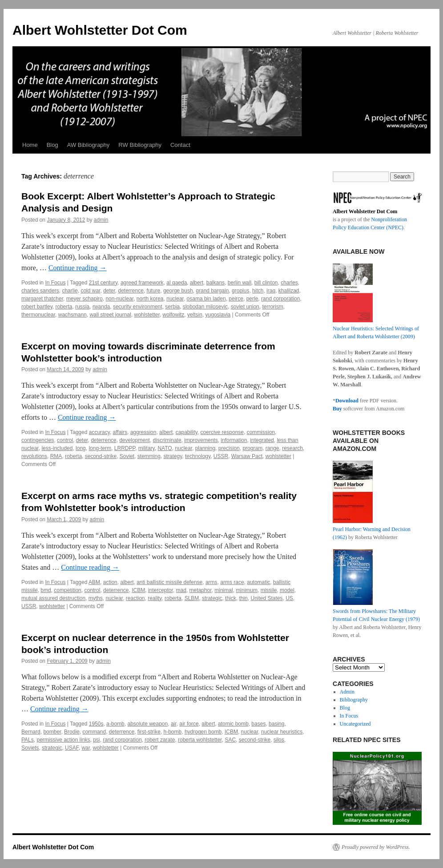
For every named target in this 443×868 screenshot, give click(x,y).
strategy (173, 456)
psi (96, 740)
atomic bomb (233, 724)
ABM (94, 582)
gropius (240, 291)
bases (258, 724)
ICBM (138, 590)
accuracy (99, 432)
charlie (70, 291)
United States (266, 598)
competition (67, 590)
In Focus (55, 283)
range (272, 448)
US (289, 598)
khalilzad (289, 291)
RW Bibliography (140, 145)
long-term (100, 448)
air (174, 724)
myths (96, 598)
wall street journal (110, 315)
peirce (236, 299)
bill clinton (266, 283)
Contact (180, 145)
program (252, 448)
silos (279, 740)
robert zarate (160, 740)
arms (211, 582)
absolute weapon (147, 724)
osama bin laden (206, 299)
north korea (150, 299)
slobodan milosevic (205, 307)
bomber (52, 732)
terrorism (272, 307)
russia (82, 307)
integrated (262, 440)
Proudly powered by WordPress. (376, 847)
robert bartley (37, 307)
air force (189, 724)
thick (231, 598)
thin (243, 598)
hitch (258, 291)
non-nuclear (119, 299)
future (154, 291)
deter (109, 291)
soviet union (245, 307)
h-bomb (173, 732)
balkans (215, 283)
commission (261, 432)
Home (30, 145)
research (292, 448)
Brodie (72, 732)
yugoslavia (218, 315)
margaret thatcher (42, 299)
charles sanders (40, 291)
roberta (64, 307)
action (110, 582)
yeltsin (195, 315)
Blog (52, 145)
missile (269, 590)
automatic (258, 582)
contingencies (38, 440)
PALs (28, 740)
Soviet (127, 456)
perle (252, 299)
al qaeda (177, 283)
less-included (57, 448)
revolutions (34, 456)
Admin (347, 692)
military (147, 448)
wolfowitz (174, 315)
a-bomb (115, 724)
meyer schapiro (85, 299)
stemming (149, 456)
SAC (230, 740)
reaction (135, 598)
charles (289, 283)
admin (101, 220)
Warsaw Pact (247, 456)
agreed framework (142, 283)
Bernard (31, 732)
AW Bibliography (89, 145)
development (135, 440)
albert (197, 283)
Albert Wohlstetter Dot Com (100, 30)
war (86, 748)
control (65, 440)
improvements (201, 440)
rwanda (101, 307)
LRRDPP (125, 448)
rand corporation (280, 299)
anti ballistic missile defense (169, 582)
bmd (46, 590)
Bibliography (354, 700)
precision (229, 448)
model (287, 590)
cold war (90, 291)
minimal (224, 590)
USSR (221, 456)
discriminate (167, 440)
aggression (143, 432)
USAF (72, 748)
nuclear (175, 299)
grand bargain (212, 291)
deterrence (131, 291)
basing (276, 724)
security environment (138, 307)
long (81, 448)
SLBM (192, 598)
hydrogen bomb (203, 732)
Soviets (30, 748)
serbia (172, 307)
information (234, 440)
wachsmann (72, 315)
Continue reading (78, 268)
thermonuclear (38, 315)
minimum (247, 590)
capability (187, 432)
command (94, 732)
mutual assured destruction (53, 598)
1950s (96, 724)
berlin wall (240, 283)
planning (205, 448)
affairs (120, 432)
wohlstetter (147, 315)
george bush (178, 291)
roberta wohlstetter (200, 740)
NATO (165, 448)
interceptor (161, 590)
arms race (232, 582)
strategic (212, 598)
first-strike (149, 732)
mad (181, 590)
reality (155, 598)
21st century (103, 283)
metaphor (201, 590)
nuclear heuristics (282, 732)
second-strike (101, 456)
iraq (271, 291)
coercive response (222, 432)
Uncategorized (355, 724)
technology (198, 456)
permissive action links (63, 740)
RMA (56, 456)
